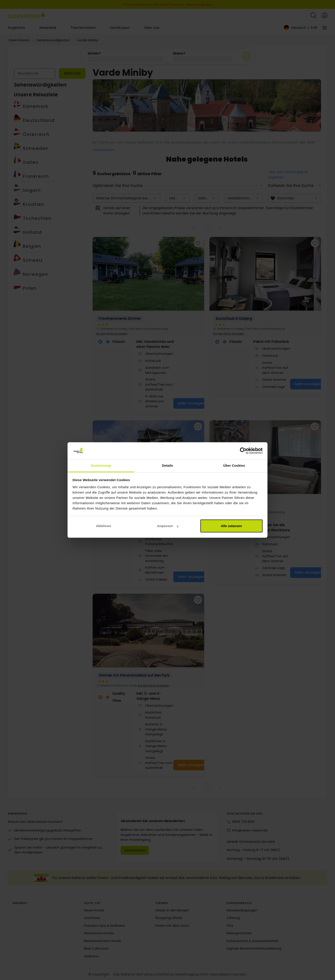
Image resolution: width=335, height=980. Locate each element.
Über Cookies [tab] (234, 465)
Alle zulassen (231, 526)
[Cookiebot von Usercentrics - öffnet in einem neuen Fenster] (243, 451)
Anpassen (168, 526)
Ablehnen (104, 526)
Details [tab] (167, 465)
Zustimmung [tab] (101, 465)
